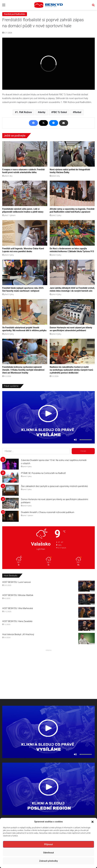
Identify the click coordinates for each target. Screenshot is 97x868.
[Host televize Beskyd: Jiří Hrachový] (87, 639)
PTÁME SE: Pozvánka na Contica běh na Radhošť (43, 473)
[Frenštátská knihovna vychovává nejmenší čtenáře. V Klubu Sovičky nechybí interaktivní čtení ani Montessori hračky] (25, 351)
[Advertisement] (48, 673)
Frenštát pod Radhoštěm (15, 14)
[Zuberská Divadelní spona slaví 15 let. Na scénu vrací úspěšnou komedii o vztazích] (10, 464)
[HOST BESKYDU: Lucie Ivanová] (87, 586)
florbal (78, 112)
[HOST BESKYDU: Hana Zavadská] (87, 625)
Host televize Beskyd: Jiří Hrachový (18, 634)
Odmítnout (49, 853)
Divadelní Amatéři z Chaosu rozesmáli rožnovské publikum (48, 512)
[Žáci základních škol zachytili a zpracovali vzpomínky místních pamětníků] (10, 490)
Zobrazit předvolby (49, 861)
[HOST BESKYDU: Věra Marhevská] (87, 612)
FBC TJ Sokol (60, 112)
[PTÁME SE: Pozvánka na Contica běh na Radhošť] (10, 477)
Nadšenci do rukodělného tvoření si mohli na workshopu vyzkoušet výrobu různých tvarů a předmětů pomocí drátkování (71, 370)
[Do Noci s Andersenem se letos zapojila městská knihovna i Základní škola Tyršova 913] (72, 233)
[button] (93, 822)
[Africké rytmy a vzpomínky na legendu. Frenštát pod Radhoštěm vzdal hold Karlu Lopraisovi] (72, 193)
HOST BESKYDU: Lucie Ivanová (16, 582)
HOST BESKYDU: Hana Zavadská (17, 621)
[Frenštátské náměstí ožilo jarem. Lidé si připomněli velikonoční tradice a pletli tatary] (25, 193)
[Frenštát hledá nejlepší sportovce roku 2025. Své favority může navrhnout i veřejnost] (25, 272)
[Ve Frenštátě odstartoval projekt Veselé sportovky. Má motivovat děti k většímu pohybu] (25, 312)
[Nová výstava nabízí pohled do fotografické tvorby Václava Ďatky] (72, 154)
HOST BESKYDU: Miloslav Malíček (18, 595)
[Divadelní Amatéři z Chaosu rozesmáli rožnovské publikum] (10, 516)
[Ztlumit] (75, 440)
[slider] (86, 440)
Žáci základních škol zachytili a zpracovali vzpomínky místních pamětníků (54, 486)
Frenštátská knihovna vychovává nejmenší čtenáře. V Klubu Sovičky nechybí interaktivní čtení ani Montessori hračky (23, 370)
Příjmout (48, 844)
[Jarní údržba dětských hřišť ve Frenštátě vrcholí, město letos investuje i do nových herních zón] (72, 272)
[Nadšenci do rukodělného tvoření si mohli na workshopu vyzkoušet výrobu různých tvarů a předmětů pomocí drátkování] (72, 351)
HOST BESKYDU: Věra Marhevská (18, 608)
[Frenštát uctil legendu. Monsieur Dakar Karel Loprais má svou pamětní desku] (25, 233)
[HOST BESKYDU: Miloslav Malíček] (87, 599)
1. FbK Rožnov (24, 112)
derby (42, 112)
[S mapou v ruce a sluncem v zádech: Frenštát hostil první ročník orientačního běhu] (25, 154)
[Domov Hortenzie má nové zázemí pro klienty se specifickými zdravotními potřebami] (72, 312)
